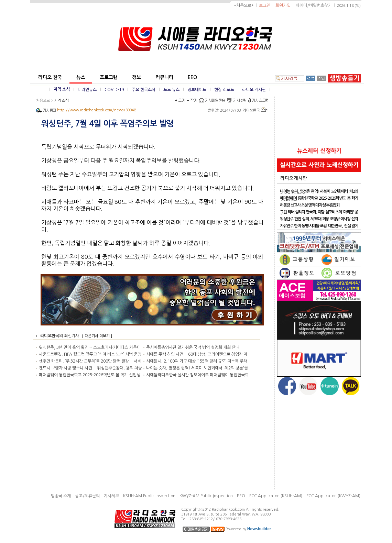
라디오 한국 (50, 77)
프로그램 (109, 77)
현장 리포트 (224, 90)
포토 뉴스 (171, 90)
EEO (192, 77)
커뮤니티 (164, 77)
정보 (137, 77)
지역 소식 (62, 89)
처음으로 (43, 101)
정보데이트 (197, 90)
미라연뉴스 (87, 90)
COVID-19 (114, 90)
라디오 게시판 (254, 90)
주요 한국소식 (144, 90)
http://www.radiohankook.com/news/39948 (96, 110)
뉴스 (81, 77)
